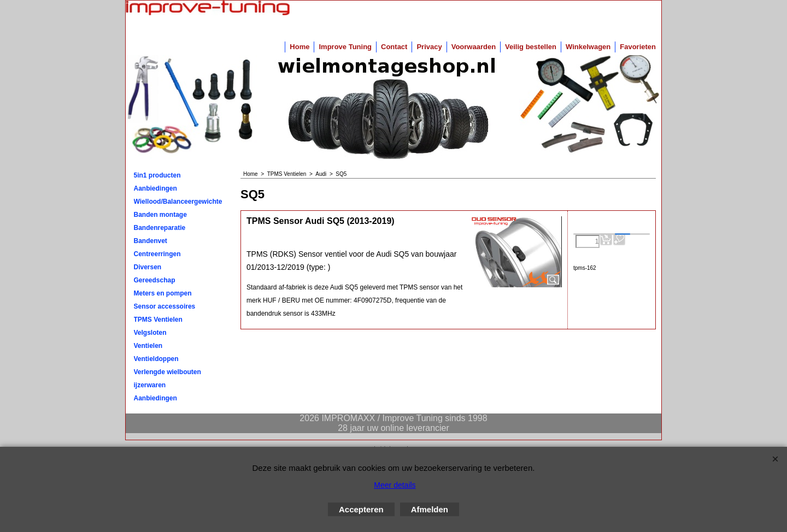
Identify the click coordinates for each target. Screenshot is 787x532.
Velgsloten (150, 333)
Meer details (395, 485)
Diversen (148, 267)
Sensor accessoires (165, 306)
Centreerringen (157, 254)
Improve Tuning (345, 47)
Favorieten (638, 47)
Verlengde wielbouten (168, 372)
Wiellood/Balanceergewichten (178, 202)
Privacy (429, 47)
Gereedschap (155, 280)
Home (299, 47)
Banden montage (160, 215)
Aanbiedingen (155, 188)
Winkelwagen (588, 47)
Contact (394, 47)
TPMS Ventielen (158, 320)
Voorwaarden (474, 47)
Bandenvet (151, 241)
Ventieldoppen (156, 359)
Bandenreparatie (160, 228)
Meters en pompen (163, 293)
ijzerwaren (150, 385)
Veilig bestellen (531, 47)
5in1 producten (157, 175)
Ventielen (148, 346)
